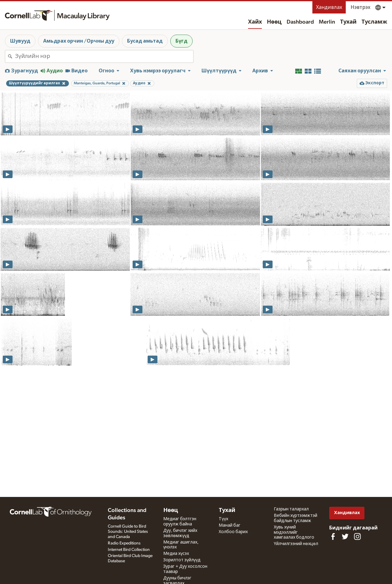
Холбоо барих (233, 532)
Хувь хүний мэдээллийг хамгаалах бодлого (294, 532)
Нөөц (274, 22)
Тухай (348, 22)
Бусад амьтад (145, 41)
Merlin (327, 22)
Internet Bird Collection (129, 550)
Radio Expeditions (124, 543)
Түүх (223, 519)
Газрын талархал (291, 509)
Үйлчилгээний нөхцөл (296, 544)
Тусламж (374, 22)
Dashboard (300, 22)
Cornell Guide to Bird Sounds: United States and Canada (128, 532)
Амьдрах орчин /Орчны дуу (79, 41)
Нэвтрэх (360, 7)
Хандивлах (329, 7)
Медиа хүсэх (176, 554)
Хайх (255, 22)
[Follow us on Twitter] (345, 536)
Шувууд (20, 41)
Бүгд (181, 41)
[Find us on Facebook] (333, 536)
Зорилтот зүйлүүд (182, 560)
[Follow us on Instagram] (357, 536)
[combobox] (104, 56)
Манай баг (230, 525)
